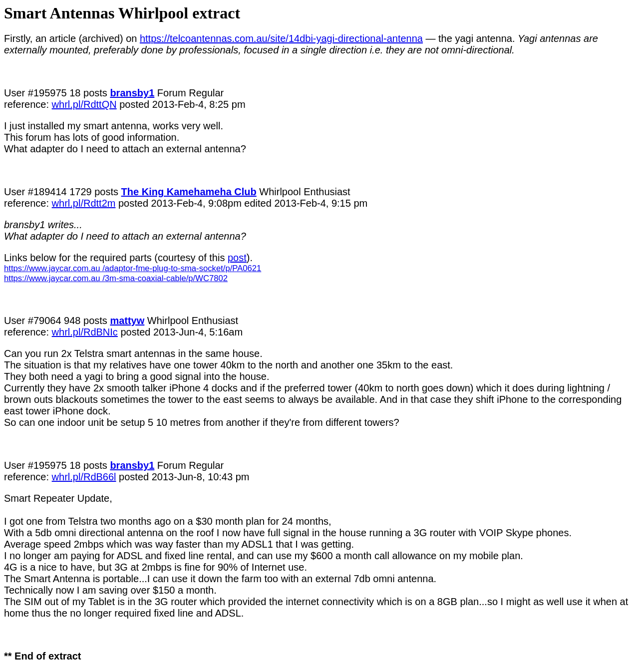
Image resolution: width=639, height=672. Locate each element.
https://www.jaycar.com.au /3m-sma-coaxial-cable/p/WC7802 (116, 278)
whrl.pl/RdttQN (84, 104)
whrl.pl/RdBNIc (85, 332)
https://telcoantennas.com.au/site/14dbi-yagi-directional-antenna (281, 38)
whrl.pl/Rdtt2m (84, 203)
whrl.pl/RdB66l (84, 477)
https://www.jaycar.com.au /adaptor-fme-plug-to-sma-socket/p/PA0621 (133, 268)
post (237, 258)
